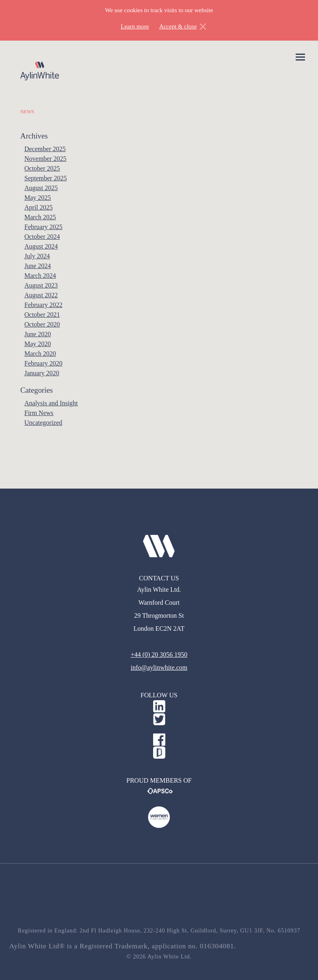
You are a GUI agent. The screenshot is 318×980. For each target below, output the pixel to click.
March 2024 (40, 276)
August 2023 (41, 285)
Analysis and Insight (51, 403)
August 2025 (41, 188)
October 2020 (42, 324)
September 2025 (45, 178)
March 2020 (40, 354)
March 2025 (40, 217)
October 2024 (42, 237)
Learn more (135, 26)
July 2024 (37, 256)
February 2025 (43, 227)
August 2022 (41, 295)
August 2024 (41, 246)
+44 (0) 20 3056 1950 (159, 654)
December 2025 (45, 149)
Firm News (39, 413)
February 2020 (43, 363)
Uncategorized (43, 423)
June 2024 (38, 266)
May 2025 (38, 198)
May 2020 (38, 344)
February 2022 (43, 305)
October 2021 (42, 315)
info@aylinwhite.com (159, 667)
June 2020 (38, 334)
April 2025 (39, 207)
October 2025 (42, 168)
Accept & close (178, 26)
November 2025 (45, 159)
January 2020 (42, 373)
